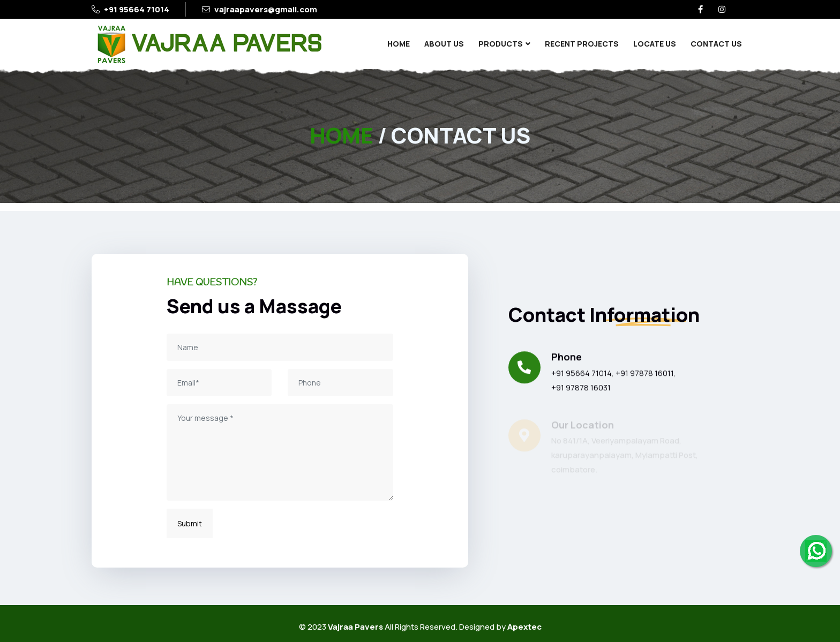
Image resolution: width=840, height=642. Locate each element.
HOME (342, 135)
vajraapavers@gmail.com (266, 9)
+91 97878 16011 (645, 373)
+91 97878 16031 (581, 388)
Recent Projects (582, 44)
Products (501, 44)
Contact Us (716, 44)
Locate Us (655, 44)
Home (399, 44)
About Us (444, 44)
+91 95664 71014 (137, 9)
